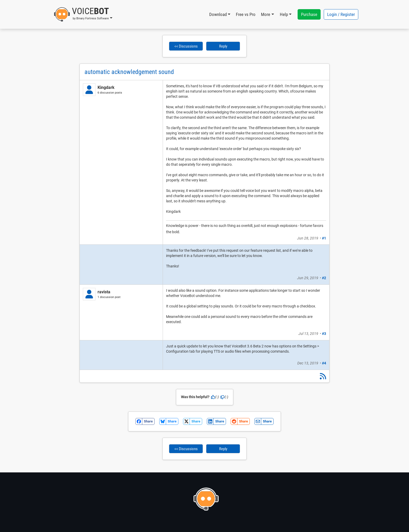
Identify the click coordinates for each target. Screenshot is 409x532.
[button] (83, 14)
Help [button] (284, 14)
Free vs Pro (246, 14)
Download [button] (218, 14)
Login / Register (341, 14)
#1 (324, 238)
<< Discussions (186, 46)
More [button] (266, 14)
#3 (324, 334)
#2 (324, 278)
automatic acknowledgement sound (129, 72)
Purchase (309, 14)
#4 (324, 363)
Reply (223, 46)
